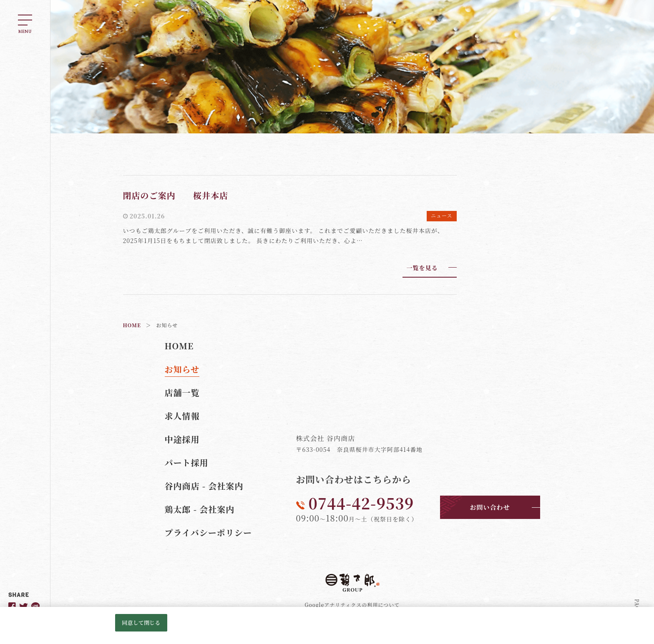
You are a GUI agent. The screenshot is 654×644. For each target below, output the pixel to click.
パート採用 (187, 462)
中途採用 (182, 439)
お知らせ (182, 369)
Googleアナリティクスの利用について (352, 605)
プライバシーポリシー (209, 532)
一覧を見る (422, 268)
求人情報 (182, 416)
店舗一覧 (182, 392)
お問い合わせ (490, 507)
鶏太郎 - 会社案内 (200, 509)
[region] (327, 625)
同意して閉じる (141, 623)
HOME (179, 346)
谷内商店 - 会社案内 (204, 486)
